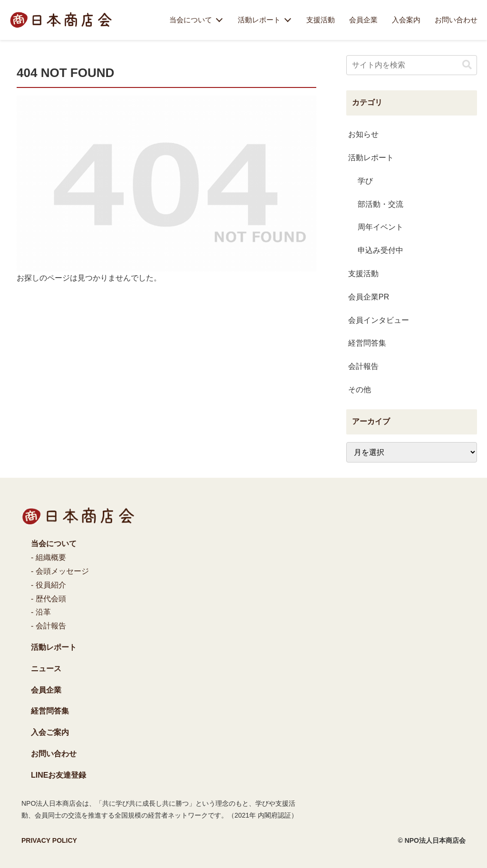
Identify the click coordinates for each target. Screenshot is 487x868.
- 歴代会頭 (49, 599)
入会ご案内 (50, 732)
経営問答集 (50, 711)
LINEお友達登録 (58, 775)
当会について (191, 20)
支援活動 (321, 20)
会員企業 (363, 20)
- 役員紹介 (49, 585)
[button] (467, 65)
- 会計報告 (49, 626)
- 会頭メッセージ (60, 571)
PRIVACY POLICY (49, 840)
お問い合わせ (456, 20)
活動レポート (259, 20)
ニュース (46, 669)
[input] (411, 65)
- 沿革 (41, 612)
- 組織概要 (49, 557)
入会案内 (406, 20)
